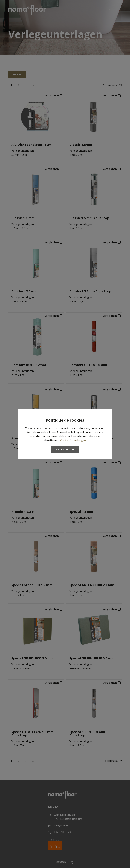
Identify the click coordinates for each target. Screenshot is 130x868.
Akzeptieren (65, 450)
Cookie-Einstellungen (73, 440)
